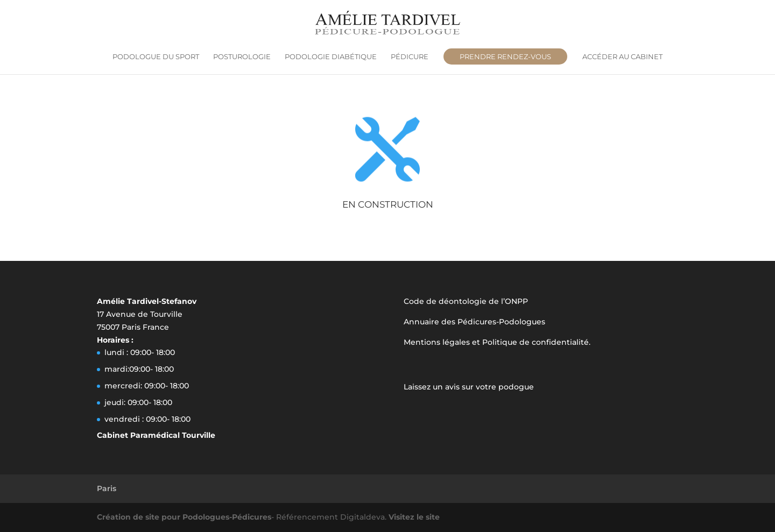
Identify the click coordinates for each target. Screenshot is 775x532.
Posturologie (242, 57)
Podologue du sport (156, 57)
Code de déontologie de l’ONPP (466, 301)
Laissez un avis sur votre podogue (469, 387)
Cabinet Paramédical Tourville (156, 435)
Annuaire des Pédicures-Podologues (474, 322)
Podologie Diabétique (331, 57)
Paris (107, 488)
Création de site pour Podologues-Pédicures (184, 517)
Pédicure (410, 57)
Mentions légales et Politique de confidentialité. (497, 342)
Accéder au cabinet (622, 57)
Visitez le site (414, 517)
